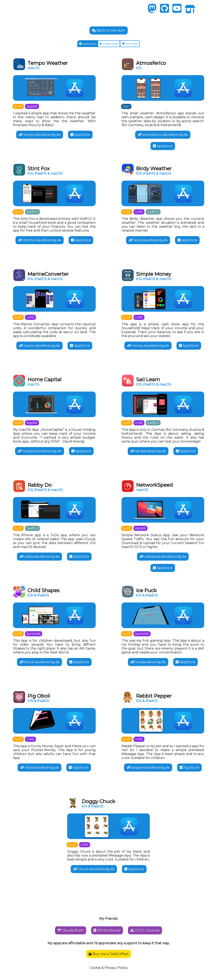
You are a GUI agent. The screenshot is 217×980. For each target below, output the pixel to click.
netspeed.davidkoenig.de (163, 557)
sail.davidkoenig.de (148, 451)
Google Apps (109, 44)
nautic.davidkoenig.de (39, 346)
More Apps (130, 44)
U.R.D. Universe (145, 930)
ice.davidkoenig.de (148, 662)
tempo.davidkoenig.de (40, 135)
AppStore (80, 135)
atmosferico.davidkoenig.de (163, 135)
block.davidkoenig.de (39, 662)
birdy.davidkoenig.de (148, 240)
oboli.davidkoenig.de (39, 768)
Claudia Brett (71, 930)
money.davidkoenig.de (148, 346)
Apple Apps (88, 44)
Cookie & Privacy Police (108, 968)
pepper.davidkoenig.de (148, 768)
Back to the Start (109, 30)
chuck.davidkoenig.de (94, 869)
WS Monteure (107, 930)
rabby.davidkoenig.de (39, 557)
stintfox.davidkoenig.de (40, 240)
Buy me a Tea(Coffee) (109, 954)
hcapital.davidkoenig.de (40, 451)
